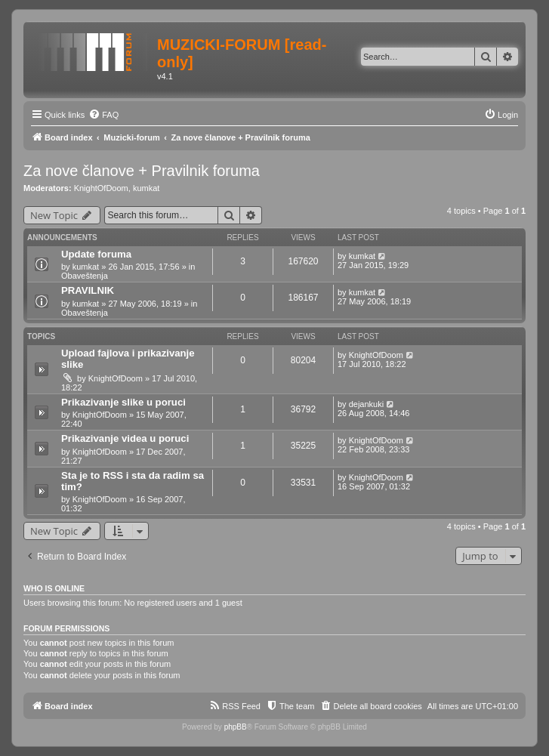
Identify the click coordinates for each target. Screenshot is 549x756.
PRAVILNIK (88, 290)
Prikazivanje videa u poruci (125, 438)
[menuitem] (103, 115)
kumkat (146, 188)
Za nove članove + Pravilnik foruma (142, 171)
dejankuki (366, 404)
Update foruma (96, 254)
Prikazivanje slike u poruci (123, 402)
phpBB (236, 727)
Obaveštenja (85, 276)
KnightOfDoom (101, 188)
